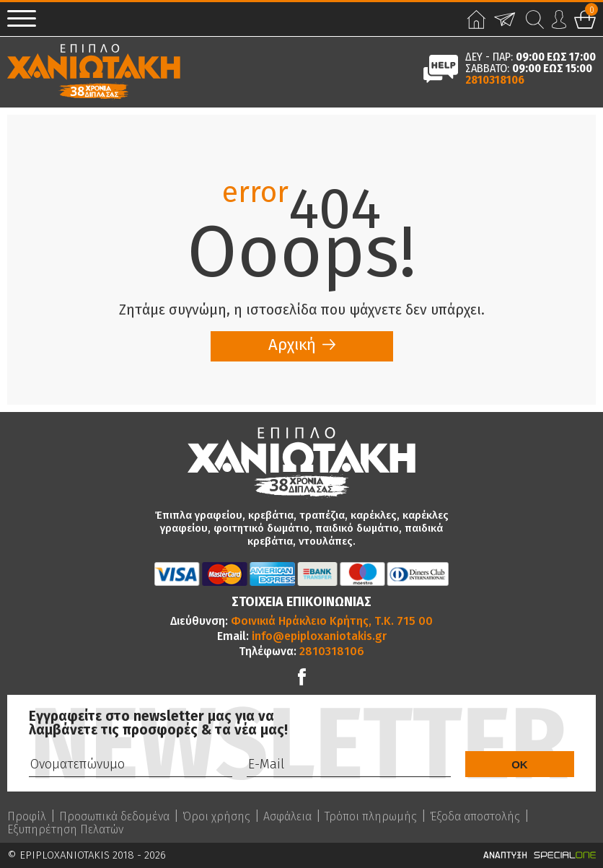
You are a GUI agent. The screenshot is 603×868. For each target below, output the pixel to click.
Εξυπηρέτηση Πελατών (65, 830)
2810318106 (495, 80)
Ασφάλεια (287, 817)
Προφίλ (27, 817)
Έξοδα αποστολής (475, 817)
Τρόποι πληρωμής (371, 817)
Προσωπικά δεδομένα (114, 817)
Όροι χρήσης (216, 817)
